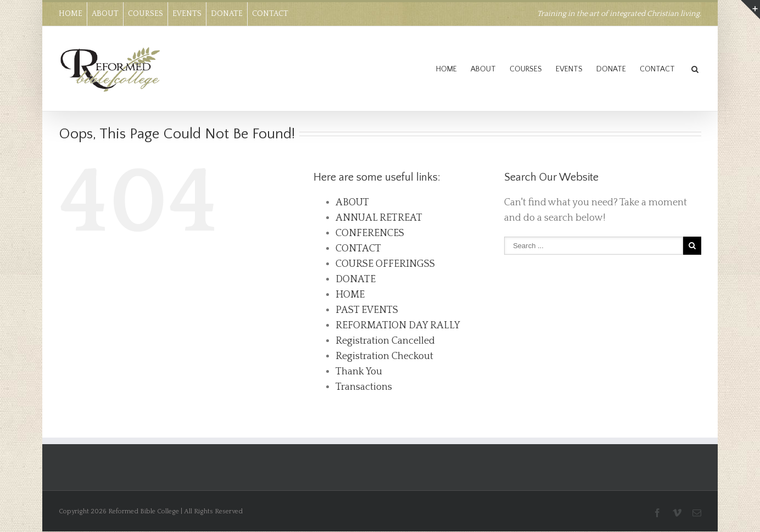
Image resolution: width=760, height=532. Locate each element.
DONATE (227, 14)
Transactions (364, 387)
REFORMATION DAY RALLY (398, 326)
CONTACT (270, 14)
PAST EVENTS (367, 310)
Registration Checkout (384, 356)
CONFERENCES (370, 233)
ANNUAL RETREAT (379, 218)
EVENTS (187, 14)
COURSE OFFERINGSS (385, 264)
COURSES (146, 14)
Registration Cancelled (385, 341)
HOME (71, 14)
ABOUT (105, 14)
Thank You (359, 372)
